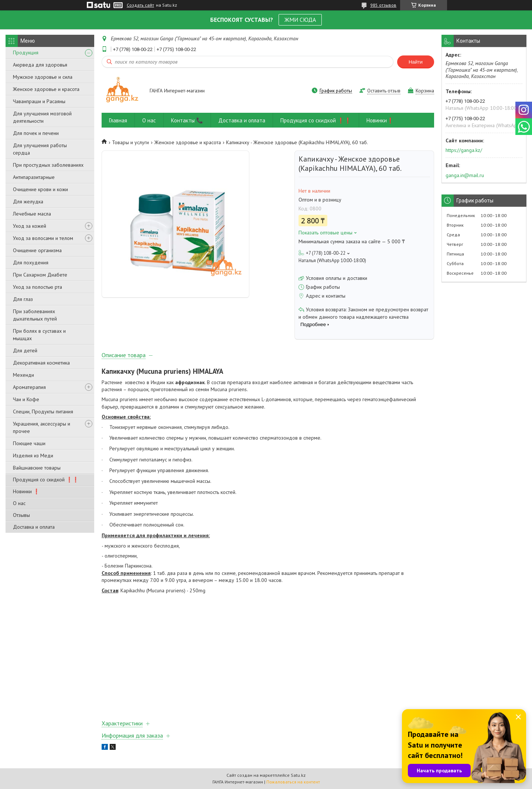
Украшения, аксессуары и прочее (42, 427)
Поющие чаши (29, 443)
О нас (19, 503)
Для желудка (28, 202)
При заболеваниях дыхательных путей (35, 315)
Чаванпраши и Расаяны (39, 101)
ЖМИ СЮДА (300, 20)
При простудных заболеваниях (48, 165)
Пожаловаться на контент (293, 782)
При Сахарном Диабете (40, 275)
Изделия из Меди (33, 456)
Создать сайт (140, 5)
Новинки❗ (380, 120)
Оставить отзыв (384, 91)
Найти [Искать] (416, 62)
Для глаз (23, 299)
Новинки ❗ (26, 491)
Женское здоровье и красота (46, 89)
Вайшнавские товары (37, 468)
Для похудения (31, 263)
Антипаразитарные (34, 177)
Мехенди (23, 375)
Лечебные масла (32, 214)
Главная (118, 120)
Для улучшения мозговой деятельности (42, 117)
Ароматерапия (29, 387)
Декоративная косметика (41, 363)
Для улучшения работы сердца (40, 149)
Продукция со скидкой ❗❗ (46, 480)
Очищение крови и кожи (40, 189)
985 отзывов (383, 5)
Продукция (26, 53)
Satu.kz (298, 775)
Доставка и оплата (34, 527)
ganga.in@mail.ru (465, 175)
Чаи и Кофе (26, 399)
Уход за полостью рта (37, 287)
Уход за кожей (30, 226)
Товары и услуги (130, 142)
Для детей (25, 351)
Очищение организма (37, 250)
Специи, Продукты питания (43, 412)
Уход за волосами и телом (43, 238)
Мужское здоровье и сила (43, 77)
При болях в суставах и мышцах (39, 335)
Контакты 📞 (187, 120)
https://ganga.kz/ (464, 150)
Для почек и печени (36, 133)
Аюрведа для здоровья (40, 65)
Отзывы (21, 515)
